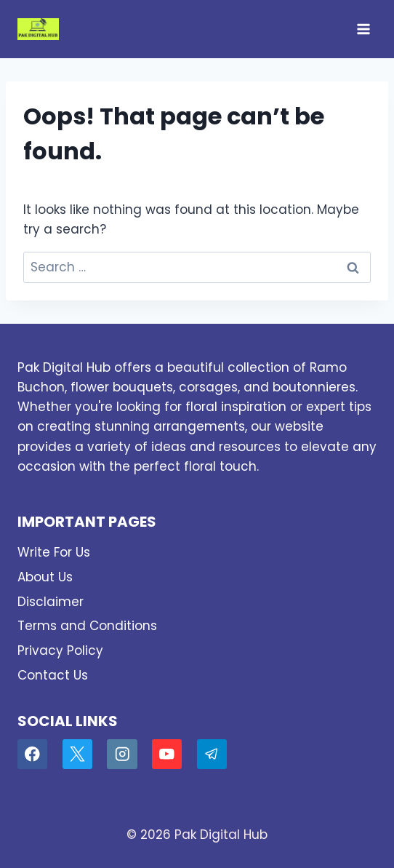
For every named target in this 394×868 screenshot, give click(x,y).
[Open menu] (363, 29)
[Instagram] (122, 754)
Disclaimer (51, 602)
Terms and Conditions (87, 626)
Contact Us (53, 675)
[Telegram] (212, 754)
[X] (77, 754)
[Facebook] (32, 754)
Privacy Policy (60, 650)
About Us (45, 577)
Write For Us (54, 552)
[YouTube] (167, 754)
